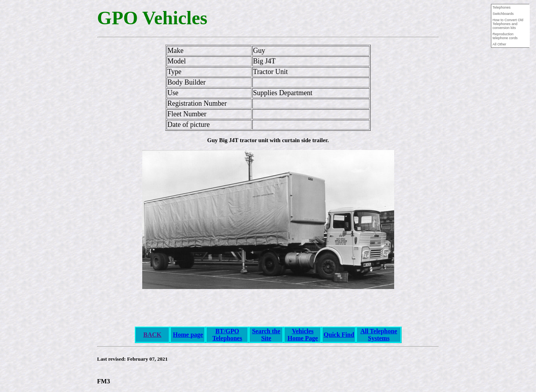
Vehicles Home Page (303, 335)
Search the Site (266, 335)
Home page (188, 335)
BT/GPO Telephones (227, 335)
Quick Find (339, 335)
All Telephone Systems (379, 335)
